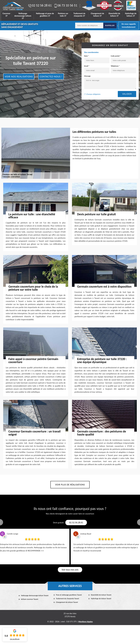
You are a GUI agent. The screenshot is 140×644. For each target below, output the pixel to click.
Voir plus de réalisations (70, 485)
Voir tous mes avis (70, 570)
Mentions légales (86, 622)
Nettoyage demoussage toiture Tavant (35, 596)
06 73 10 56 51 (65, 5)
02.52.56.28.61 (76, 523)
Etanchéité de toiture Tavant (101, 595)
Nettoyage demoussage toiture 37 (23, 16)
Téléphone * (123, 69)
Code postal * (123, 59)
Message (110, 82)
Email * (97, 69)
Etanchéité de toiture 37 (114, 15)
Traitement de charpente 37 (79, 15)
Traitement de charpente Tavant (68, 599)
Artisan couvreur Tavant (30, 599)
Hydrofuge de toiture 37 (131, 15)
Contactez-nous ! (51, 76)
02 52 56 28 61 (40, 5)
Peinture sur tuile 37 (63, 15)
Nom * (97, 59)
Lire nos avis (15, 639)
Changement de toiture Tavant (67, 602)
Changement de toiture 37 (97, 15)
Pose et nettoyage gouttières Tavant (69, 595)
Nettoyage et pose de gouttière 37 (45, 15)
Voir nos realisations (19, 76)
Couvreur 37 (6, 15)
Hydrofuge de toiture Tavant (101, 599)
